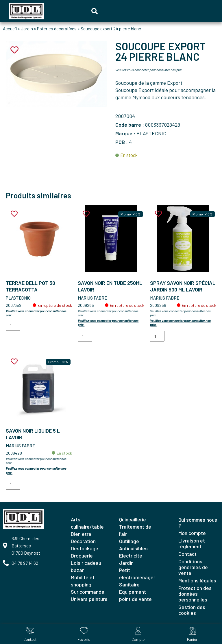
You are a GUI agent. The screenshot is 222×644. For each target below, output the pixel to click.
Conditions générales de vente (193, 567)
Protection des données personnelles (195, 594)
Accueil (10, 29)
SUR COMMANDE (88, 592)
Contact (187, 554)
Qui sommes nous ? (198, 523)
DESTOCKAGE (85, 548)
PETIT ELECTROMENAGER (137, 574)
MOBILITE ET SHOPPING (83, 581)
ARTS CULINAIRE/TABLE (87, 523)
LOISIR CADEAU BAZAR (86, 566)
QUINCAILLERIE (133, 519)
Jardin (27, 29)
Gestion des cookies (192, 610)
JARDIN (126, 563)
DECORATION (83, 541)
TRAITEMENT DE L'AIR (135, 530)
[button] (95, 11)
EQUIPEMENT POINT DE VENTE (135, 595)
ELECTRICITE (131, 556)
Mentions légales (197, 580)
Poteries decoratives (57, 29)
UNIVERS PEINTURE (89, 599)
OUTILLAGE (129, 541)
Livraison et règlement (192, 543)
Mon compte (192, 533)
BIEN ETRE (81, 534)
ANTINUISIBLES (133, 548)
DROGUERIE (82, 556)
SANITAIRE (129, 584)
